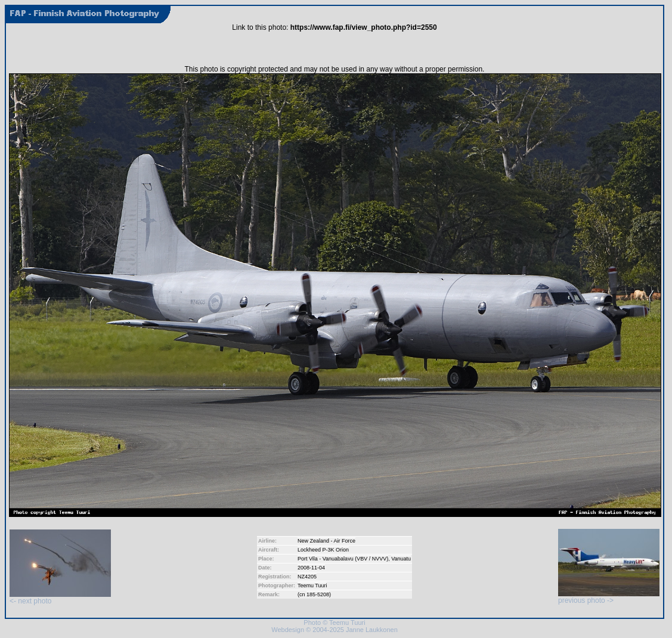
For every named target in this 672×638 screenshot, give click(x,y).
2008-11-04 (311, 568)
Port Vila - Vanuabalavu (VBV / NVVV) (343, 559)
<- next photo (60, 598)
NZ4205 (307, 577)
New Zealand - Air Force (326, 541)
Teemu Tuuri (312, 586)
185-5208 (318, 594)
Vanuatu (401, 559)
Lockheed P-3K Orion (323, 550)
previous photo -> (609, 597)
